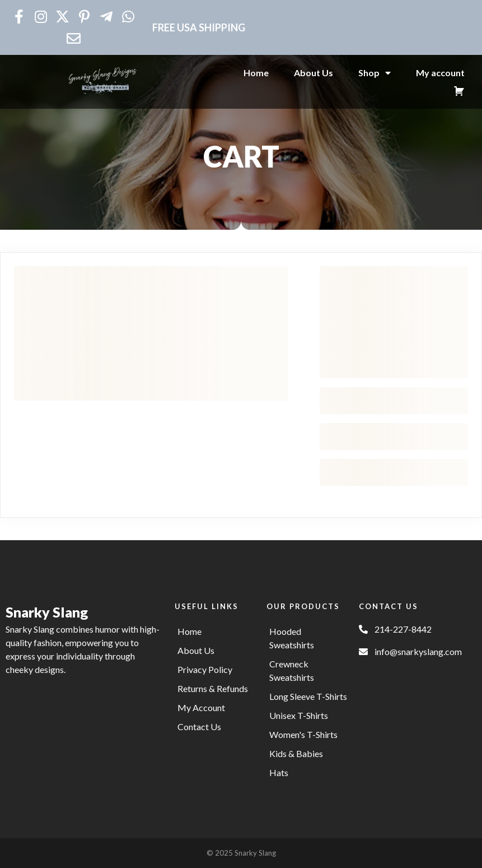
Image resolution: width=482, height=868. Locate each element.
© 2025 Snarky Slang (241, 853)
